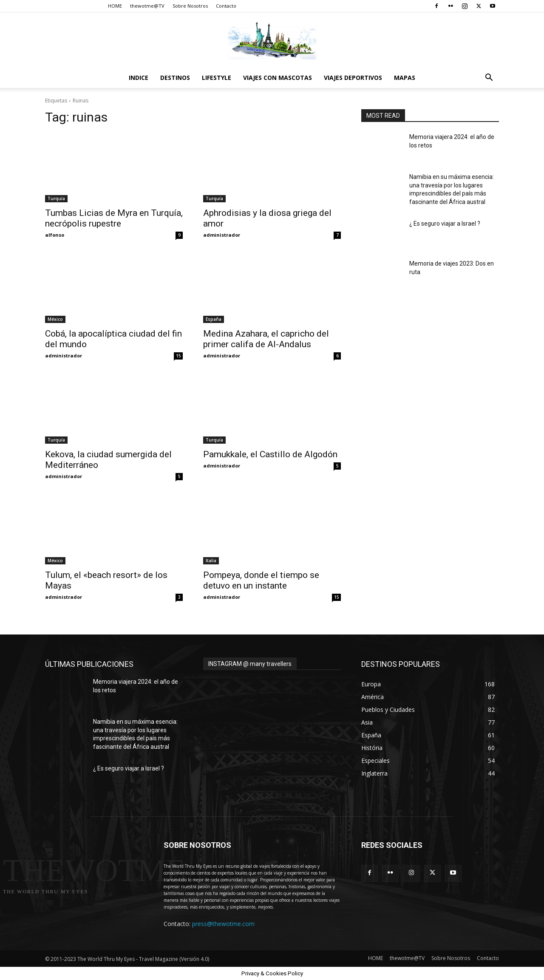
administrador (222, 235)
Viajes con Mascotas (278, 78)
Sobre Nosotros (190, 6)
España (214, 319)
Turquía (56, 198)
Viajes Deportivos (353, 78)
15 (178, 356)
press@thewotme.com (223, 924)
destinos (175, 78)
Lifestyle (217, 78)
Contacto (226, 6)
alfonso (55, 235)
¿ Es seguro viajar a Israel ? (445, 224)
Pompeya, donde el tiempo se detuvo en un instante (261, 580)
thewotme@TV (147, 6)
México (55, 319)
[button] (489, 78)
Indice (139, 78)
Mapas (405, 78)
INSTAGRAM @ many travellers (250, 664)
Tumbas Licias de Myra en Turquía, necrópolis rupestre (114, 218)
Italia (211, 561)
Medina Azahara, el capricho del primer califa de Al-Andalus (266, 339)
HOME (115, 6)
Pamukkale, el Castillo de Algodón (270, 454)
